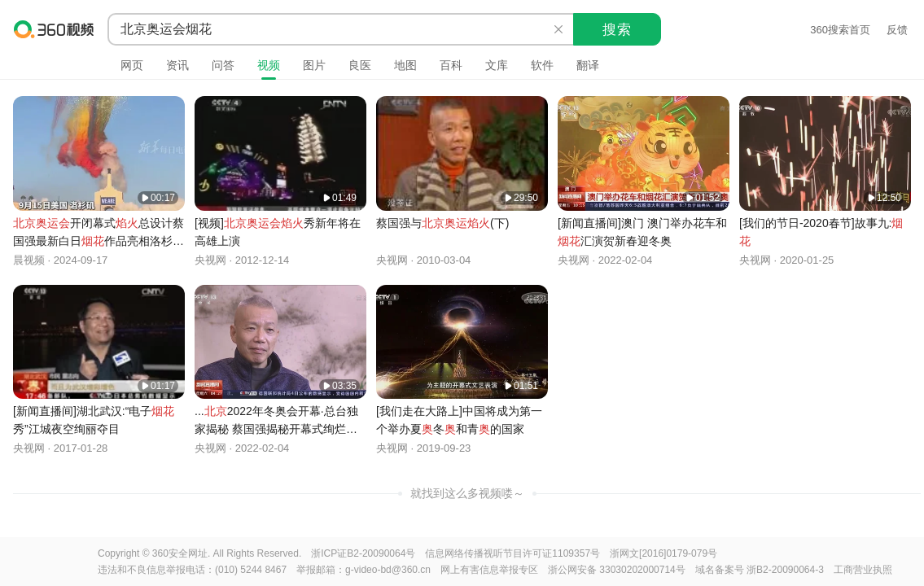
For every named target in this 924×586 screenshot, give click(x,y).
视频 (269, 65)
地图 (405, 65)
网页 (132, 65)
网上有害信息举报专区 (489, 570)
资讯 (177, 65)
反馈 (897, 30)
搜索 (617, 30)
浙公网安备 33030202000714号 (617, 570)
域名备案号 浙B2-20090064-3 (760, 570)
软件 (542, 65)
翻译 (588, 65)
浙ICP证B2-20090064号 (363, 553)
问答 (223, 65)
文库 (497, 65)
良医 (360, 65)
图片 (314, 65)
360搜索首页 (840, 30)
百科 (451, 65)
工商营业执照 (863, 570)
